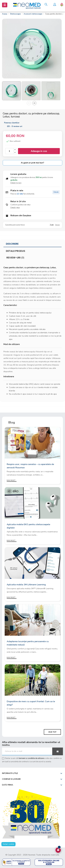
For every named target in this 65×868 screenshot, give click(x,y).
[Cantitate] (9, 151)
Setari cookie (8, 844)
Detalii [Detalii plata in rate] (56, 192)
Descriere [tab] (12, 244)
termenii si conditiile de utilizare (32, 758)
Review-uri (15, 258)
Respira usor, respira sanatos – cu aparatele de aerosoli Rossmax (30, 466)
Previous (29, 103)
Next (34, 103)
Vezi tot (52, 732)
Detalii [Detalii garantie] (57, 225)
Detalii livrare (16, 183)
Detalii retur (15, 208)
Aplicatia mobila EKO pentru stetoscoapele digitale (28, 526)
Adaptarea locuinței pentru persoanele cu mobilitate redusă (28, 643)
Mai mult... (12, 480)
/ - (15, 126)
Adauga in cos (39, 151)
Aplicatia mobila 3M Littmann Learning (26, 585)
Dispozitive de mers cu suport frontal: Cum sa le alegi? (31, 703)
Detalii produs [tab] (16, 251)
